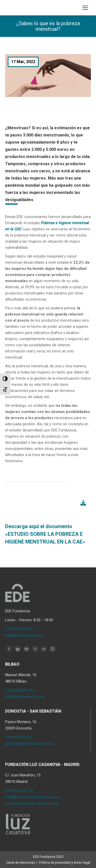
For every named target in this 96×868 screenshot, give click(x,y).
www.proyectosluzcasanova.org (32, 803)
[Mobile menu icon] (85, 8)
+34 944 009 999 (19, 629)
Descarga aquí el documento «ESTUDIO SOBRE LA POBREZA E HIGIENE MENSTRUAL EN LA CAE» (45, 534)
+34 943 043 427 (19, 737)
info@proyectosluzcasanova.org (33, 797)
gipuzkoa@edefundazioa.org (29, 744)
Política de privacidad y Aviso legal (65, 862)
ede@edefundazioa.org (25, 635)
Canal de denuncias (21, 862)
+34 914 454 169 (19, 791)
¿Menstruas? (18, 128)
